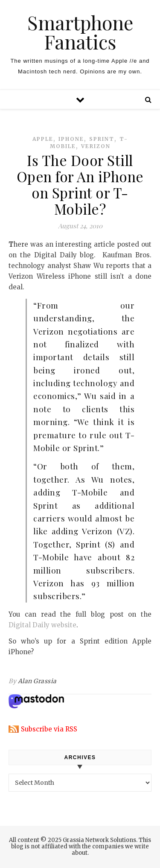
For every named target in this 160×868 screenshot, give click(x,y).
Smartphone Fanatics (80, 32)
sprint (102, 139)
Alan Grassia (37, 681)
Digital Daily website (42, 625)
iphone (71, 139)
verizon (96, 146)
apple (43, 139)
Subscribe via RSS (49, 729)
